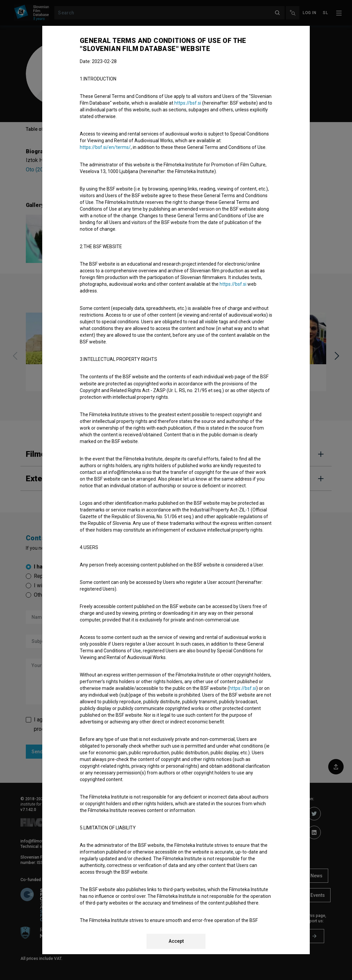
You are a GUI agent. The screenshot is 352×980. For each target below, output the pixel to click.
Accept (176, 941)
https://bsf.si (188, 103)
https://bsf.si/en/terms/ (105, 147)
